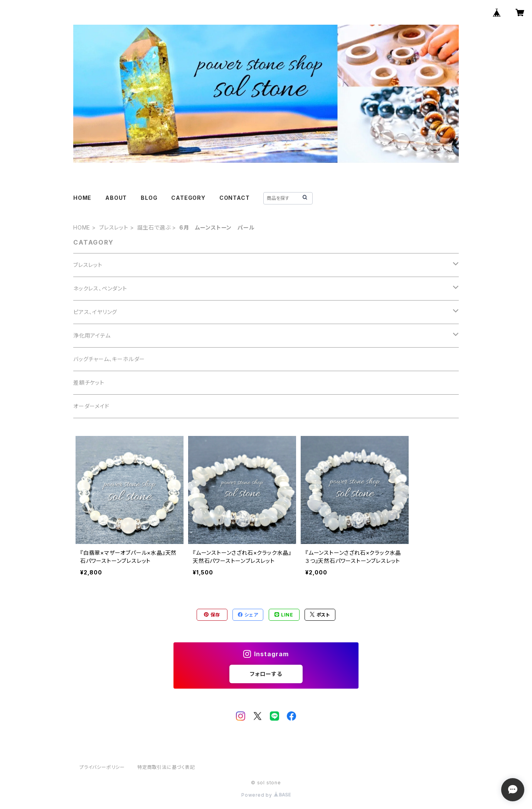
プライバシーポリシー (102, 767)
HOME (82, 198)
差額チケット (89, 383)
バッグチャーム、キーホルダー (109, 359)
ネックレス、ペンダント (100, 288)
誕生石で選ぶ (154, 227)
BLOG (149, 198)
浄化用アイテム (92, 335)
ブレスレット (114, 227)
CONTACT (235, 198)
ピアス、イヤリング (95, 312)
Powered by (266, 795)
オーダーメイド (91, 406)
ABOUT (116, 198)
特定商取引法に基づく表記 (166, 767)
